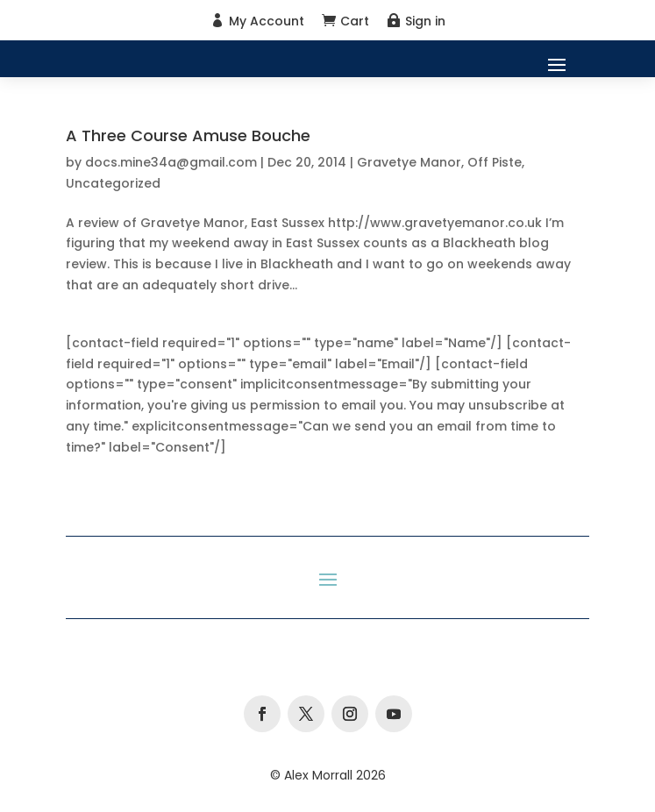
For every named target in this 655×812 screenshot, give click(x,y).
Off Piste (495, 162)
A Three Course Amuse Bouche (188, 135)
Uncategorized (113, 183)
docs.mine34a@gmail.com (171, 162)
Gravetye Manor (409, 162)
